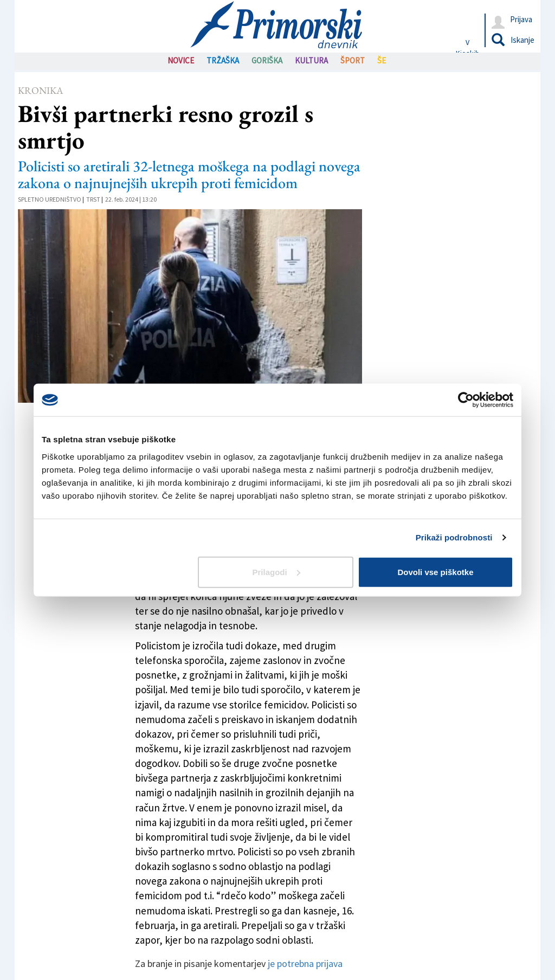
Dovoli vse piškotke (435, 572)
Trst (93, 199)
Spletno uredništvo (50, 199)
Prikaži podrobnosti (454, 537)
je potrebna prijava (305, 963)
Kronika (40, 90)
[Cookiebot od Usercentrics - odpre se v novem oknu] (466, 400)
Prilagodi (276, 572)
